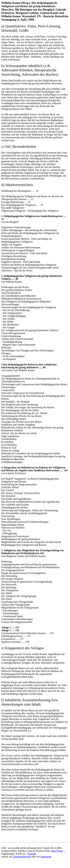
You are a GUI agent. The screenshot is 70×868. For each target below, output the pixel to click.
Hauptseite (46, 857)
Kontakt (32, 854)
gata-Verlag (57, 851)
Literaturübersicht (22, 857)
